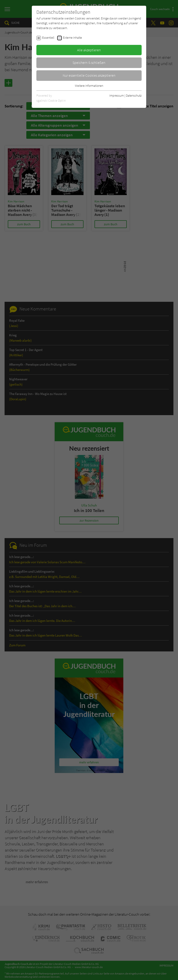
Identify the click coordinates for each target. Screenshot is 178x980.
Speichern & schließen (89, 63)
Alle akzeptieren (89, 50)
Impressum (117, 95)
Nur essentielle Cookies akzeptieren (89, 75)
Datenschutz (134, 95)
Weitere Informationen (89, 86)
